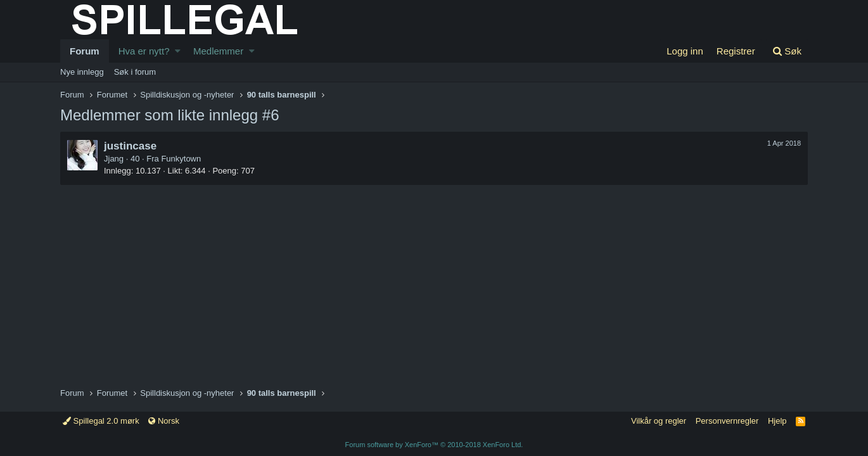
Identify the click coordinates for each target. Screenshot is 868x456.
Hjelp (777, 421)
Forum (85, 51)
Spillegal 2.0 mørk (101, 421)
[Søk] (787, 51)
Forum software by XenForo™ (434, 445)
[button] (178, 51)
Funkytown (181, 159)
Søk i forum (135, 72)
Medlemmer (218, 51)
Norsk (164, 421)
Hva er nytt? (144, 51)
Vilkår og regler (659, 421)
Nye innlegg (82, 72)
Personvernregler (727, 421)
